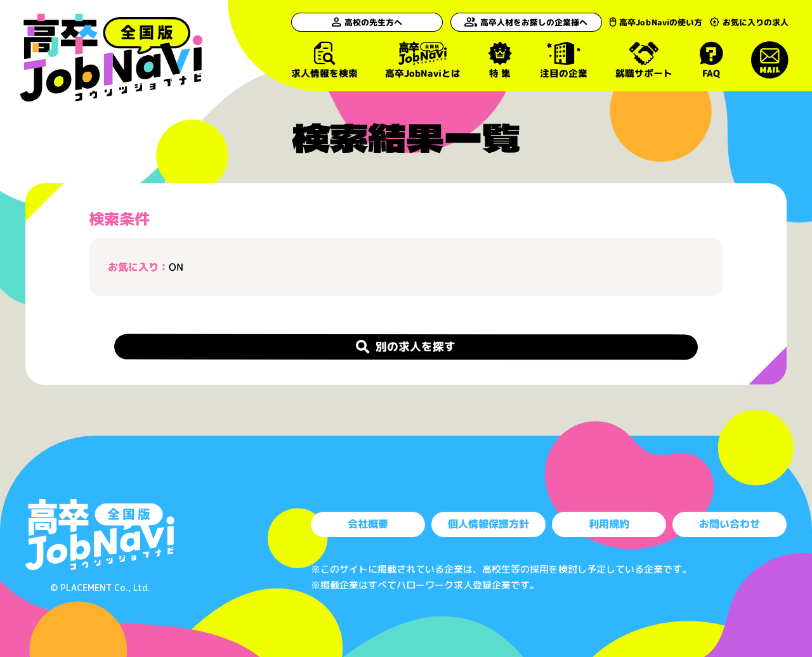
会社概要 (368, 524)
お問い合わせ (730, 524)
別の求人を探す (406, 346)
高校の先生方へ (361, 22)
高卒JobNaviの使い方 (648, 22)
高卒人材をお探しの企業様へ (516, 22)
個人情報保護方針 (488, 524)
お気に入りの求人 (749, 22)
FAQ (711, 60)
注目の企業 (563, 60)
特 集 (500, 60)
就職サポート (643, 60)
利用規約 (609, 524)
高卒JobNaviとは (422, 60)
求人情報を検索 (324, 60)
